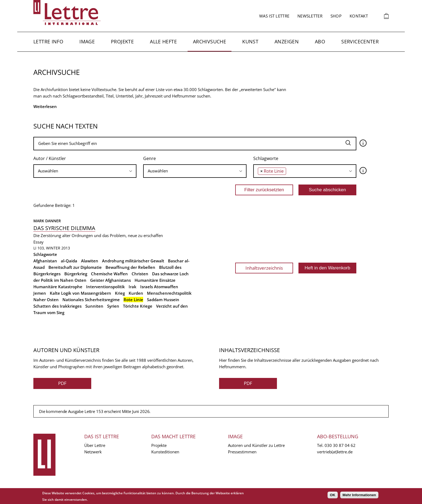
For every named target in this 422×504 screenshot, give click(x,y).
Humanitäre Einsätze (155, 280)
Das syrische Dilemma (64, 228)
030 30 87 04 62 (340, 445)
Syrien (113, 306)
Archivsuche (210, 41)
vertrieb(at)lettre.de (335, 452)
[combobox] (85, 171)
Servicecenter (360, 41)
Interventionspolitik (105, 287)
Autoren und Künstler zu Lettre (256, 445)
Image (87, 41)
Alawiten (90, 261)
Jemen (40, 293)
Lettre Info (48, 41)
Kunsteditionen (165, 452)
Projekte (122, 41)
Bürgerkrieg (76, 274)
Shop (336, 16)
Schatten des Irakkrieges (57, 306)
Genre (150, 158)
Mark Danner (47, 221)
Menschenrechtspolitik (169, 293)
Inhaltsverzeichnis (264, 268)
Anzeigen (287, 41)
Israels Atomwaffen (159, 287)
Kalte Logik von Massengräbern (80, 293)
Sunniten (94, 306)
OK (333, 495)
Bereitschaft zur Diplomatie (75, 267)
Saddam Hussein (163, 300)
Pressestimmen (242, 452)
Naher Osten (46, 300)
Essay (38, 242)
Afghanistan (45, 261)
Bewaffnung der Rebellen (130, 267)
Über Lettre (95, 445)
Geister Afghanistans (110, 280)
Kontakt (359, 16)
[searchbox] (85, 171)
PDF (62, 383)
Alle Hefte (163, 41)
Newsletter (310, 16)
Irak (133, 287)
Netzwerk (93, 452)
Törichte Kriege (138, 306)
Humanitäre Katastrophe (58, 287)
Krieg (120, 293)
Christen (140, 274)
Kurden (136, 293)
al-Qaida (69, 261)
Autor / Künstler (50, 158)
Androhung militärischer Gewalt (133, 261)
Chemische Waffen (109, 274)
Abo (320, 41)
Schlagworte (266, 158)
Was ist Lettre (274, 16)
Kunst (250, 41)
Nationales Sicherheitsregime (91, 300)
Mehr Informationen (359, 495)
